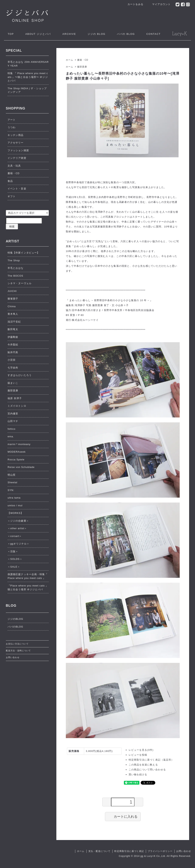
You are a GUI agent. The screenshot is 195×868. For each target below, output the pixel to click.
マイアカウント (159, 4)
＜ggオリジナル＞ (18, 544)
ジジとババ (38, 34)
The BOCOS (15, 276)
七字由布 (13, 368)
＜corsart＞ (15, 536)
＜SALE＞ (14, 567)
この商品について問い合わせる (147, 770)
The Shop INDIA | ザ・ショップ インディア (27, 90)
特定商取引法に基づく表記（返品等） (151, 760)
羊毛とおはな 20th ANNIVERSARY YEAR (28, 64)
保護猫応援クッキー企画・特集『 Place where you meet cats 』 (28, 576)
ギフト (12, 196)
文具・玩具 (14, 166)
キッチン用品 (16, 135)
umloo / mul (15, 505)
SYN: (11, 490)
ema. (11, 436)
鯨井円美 (13, 352)
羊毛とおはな (16, 268)
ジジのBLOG (15, 619)
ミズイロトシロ (17, 406)
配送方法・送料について (18, 651)
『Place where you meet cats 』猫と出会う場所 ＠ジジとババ (28, 588)
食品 (10, 181)
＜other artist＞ (17, 528)
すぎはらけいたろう (19, 375)
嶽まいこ (13, 383)
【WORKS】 (15, 513)
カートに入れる (123, 816)
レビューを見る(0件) (141, 750)
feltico (11, 429)
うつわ (12, 127)
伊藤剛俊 (13, 337)
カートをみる (133, 4)
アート (12, 120)
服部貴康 (82, 67)
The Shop (14, 260)
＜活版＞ (13, 551)
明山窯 (12, 475)
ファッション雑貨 (18, 150)
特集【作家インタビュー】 (23, 253)
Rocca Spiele (16, 460)
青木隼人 (13, 314)
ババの (126, 34)
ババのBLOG (15, 627)
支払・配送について (99, 851)
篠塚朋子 (13, 299)
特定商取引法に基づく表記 (129, 851)
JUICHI (12, 291)
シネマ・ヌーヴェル (19, 283)
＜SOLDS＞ (15, 559)
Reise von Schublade (21, 467)
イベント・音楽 (17, 189)
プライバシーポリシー (160, 851)
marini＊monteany (19, 444)
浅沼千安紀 (14, 322)
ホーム (70, 60)
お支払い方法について (17, 644)
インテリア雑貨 (17, 158)
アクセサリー (16, 143)
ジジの (97, 34)
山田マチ (13, 421)
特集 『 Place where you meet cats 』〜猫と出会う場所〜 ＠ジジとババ (28, 77)
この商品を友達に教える (143, 765)
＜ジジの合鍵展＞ (18, 521)
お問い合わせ (13, 657)
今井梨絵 (13, 345)
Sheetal (12, 482)
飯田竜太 (13, 329)
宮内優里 (13, 414)
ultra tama (14, 498)
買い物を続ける (138, 775)
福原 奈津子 (15, 398)
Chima (12, 306)
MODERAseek (17, 452)
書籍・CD (83, 60)
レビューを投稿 (138, 755)
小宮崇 (12, 360)
